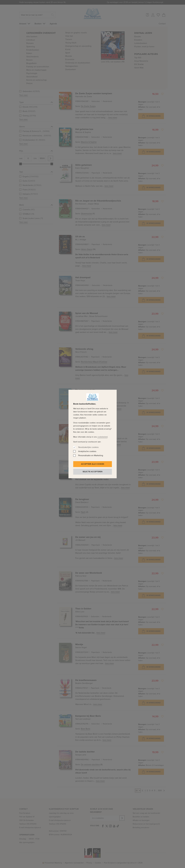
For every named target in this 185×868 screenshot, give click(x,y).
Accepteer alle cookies (93, 464)
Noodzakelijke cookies (88, 447)
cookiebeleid (102, 437)
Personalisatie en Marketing (91, 455)
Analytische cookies (87, 451)
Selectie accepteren (92, 472)
